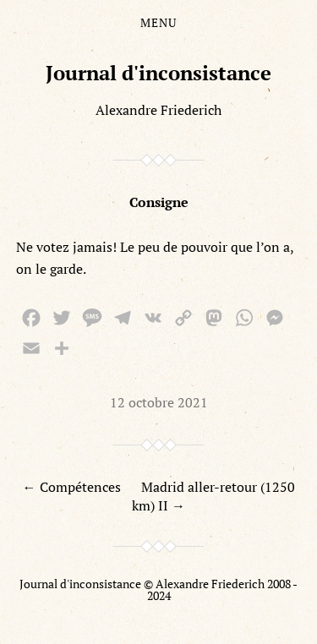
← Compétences (72, 487)
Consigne (159, 202)
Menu (158, 23)
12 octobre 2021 (159, 402)
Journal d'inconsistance (158, 73)
